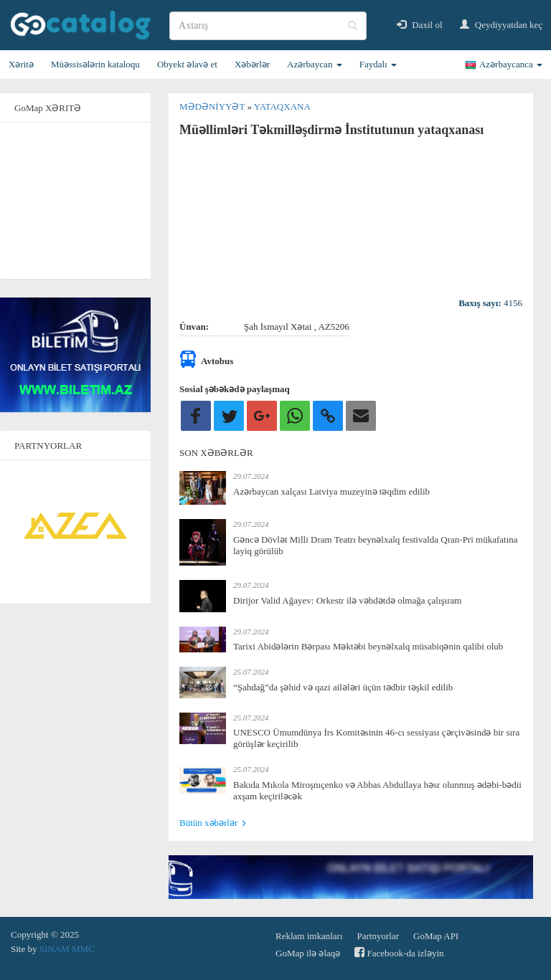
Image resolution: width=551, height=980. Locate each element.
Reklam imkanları (309, 936)
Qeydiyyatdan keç (501, 25)
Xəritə (21, 64)
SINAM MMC (67, 949)
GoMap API (436, 936)
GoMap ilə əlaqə (308, 953)
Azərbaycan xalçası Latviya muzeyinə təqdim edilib (331, 491)
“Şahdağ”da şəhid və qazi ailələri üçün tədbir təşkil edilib (343, 687)
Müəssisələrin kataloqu (95, 64)
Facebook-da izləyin (399, 952)
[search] (268, 26)
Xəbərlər (252, 64)
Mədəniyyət (213, 106)
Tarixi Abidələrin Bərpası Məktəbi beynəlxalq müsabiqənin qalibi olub (368, 646)
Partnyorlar (378, 936)
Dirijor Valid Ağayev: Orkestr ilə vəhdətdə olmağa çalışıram (347, 600)
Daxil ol (420, 25)
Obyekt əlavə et (187, 64)
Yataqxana (282, 106)
